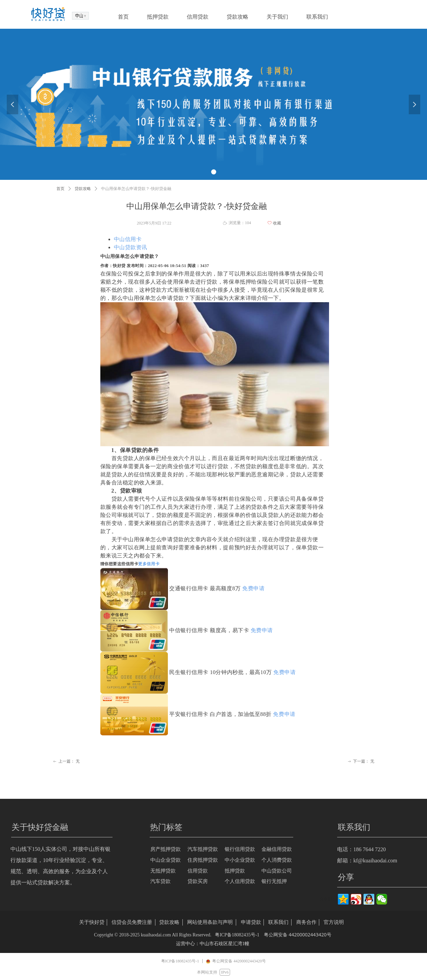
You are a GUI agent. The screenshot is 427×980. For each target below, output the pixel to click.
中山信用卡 (128, 239)
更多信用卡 (149, 564)
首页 (60, 189)
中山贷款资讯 (131, 247)
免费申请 (253, 588)
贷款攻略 (83, 189)
